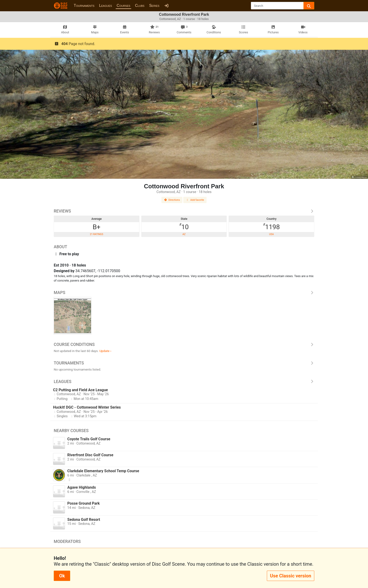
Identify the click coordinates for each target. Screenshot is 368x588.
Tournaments (84, 6)
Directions (172, 200)
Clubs (140, 6)
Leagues (105, 6)
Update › (105, 351)
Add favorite (195, 200)
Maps (184, 293)
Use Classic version (291, 576)
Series (154, 6)
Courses (123, 6)
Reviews (184, 211)
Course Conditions (184, 344)
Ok (62, 576)
